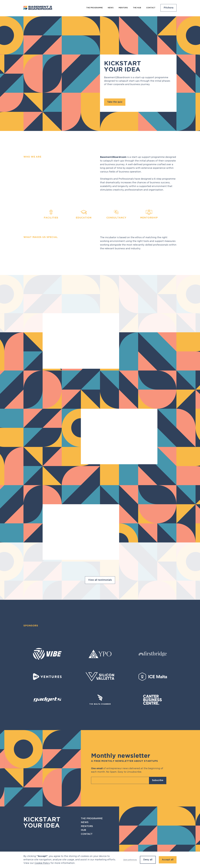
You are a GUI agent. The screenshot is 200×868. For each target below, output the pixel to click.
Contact (151, 8)
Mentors (123, 8)
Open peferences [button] (130, 860)
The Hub (137, 8)
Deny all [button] (148, 860)
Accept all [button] (168, 860)
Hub (83, 830)
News (85, 822)
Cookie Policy (42, 863)
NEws (111, 8)
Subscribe (158, 780)
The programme (94, 8)
